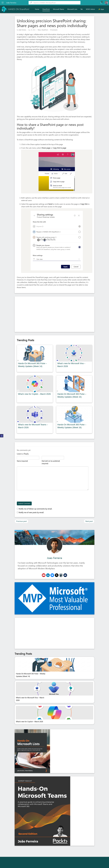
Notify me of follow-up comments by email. (35, 509)
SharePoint (46, 9)
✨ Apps (101, 9)
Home (37, 9)
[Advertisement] (54, 314)
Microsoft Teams (59, 9)
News (39, 30)
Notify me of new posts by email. (31, 512)
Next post (89, 521)
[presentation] (34, 496)
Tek (82, 9)
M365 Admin (91, 9)
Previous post (21, 521)
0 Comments (54, 30)
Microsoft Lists (72, 9)
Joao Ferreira (54, 558)
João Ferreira (22, 30)
